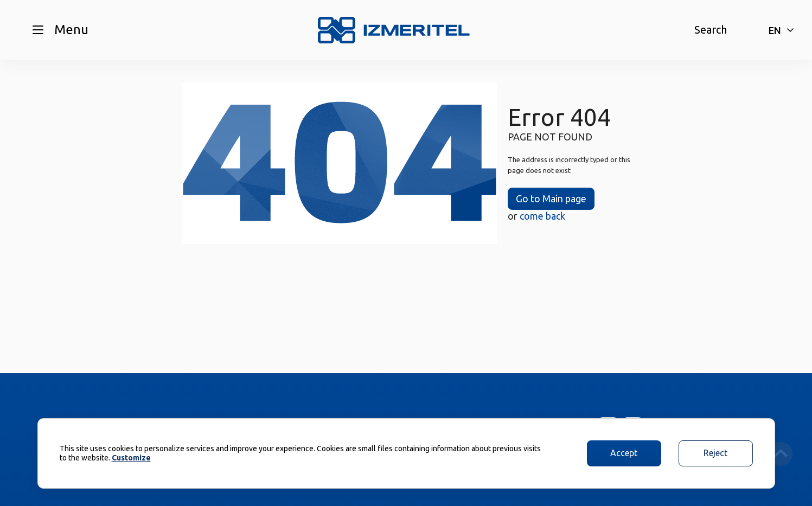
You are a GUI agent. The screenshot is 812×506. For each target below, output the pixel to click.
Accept (624, 453)
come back (542, 216)
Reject (715, 453)
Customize (131, 458)
